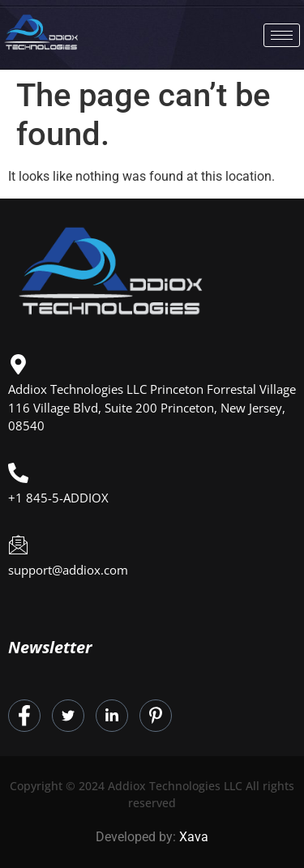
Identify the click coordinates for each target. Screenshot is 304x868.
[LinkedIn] (112, 716)
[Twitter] (68, 716)
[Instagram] (156, 716)
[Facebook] (24, 716)
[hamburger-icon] (282, 35)
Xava (194, 837)
